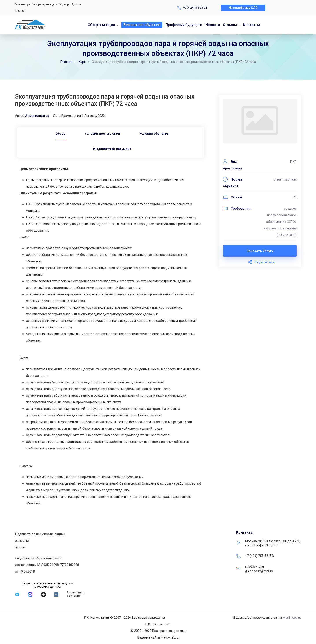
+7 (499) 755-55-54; (259, 556)
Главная (66, 62)
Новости (213, 25)
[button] (243, 8)
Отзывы (230, 25)
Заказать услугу (260, 251)
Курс (82, 62)
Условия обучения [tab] (155, 134)
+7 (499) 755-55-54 (195, 8)
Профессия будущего (184, 25)
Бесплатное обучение (142, 25)
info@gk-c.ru (254, 567)
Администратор (37, 116)
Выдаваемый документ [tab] (112, 149)
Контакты (252, 25)
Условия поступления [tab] (102, 134)
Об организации (101, 25)
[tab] (60, 134)
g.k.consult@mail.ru (259, 571)
